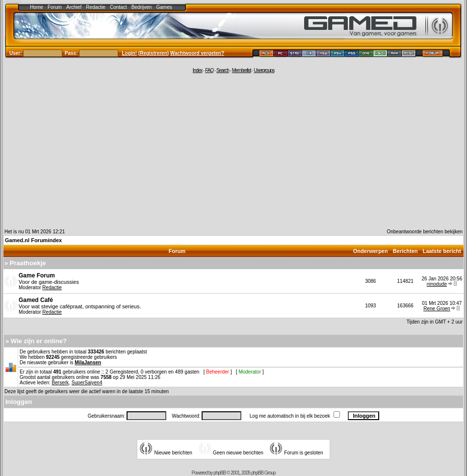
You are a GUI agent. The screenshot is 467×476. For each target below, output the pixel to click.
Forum (55, 7)
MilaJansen (88, 363)
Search (223, 70)
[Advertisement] (233, 150)
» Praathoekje (25, 263)
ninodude (437, 284)
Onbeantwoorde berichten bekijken (425, 232)
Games (164, 7)
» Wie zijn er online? (36, 341)
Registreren (154, 53)
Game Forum (37, 276)
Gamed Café (36, 300)
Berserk (60, 383)
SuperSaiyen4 (87, 383)
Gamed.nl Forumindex (33, 240)
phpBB (220, 473)
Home (37, 7)
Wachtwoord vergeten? (197, 53)
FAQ (209, 70)
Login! (130, 53)
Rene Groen (437, 309)
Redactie (95, 7)
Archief (74, 7)
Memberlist (242, 70)
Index (197, 70)
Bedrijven (142, 7)
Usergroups (264, 70)
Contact (118, 7)
